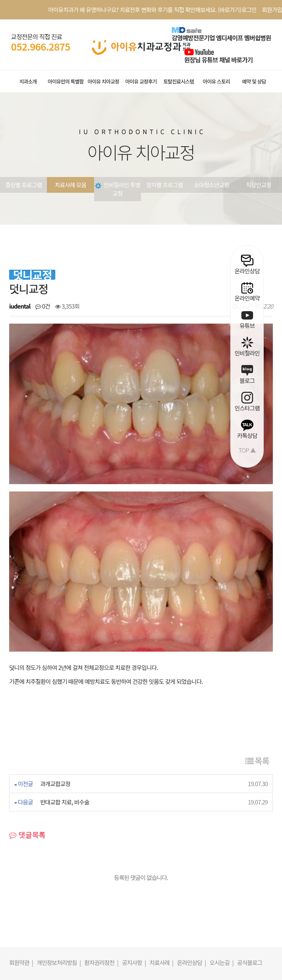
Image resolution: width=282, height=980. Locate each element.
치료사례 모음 (71, 185)
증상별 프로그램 (23, 185)
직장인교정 (259, 185)
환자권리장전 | (101, 864)
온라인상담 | (191, 864)
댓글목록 (27, 736)
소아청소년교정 (211, 185)
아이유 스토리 (216, 81)
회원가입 (272, 10)
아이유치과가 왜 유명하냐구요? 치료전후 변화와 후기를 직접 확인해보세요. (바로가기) (145, 10)
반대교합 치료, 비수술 (65, 703)
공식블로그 (250, 864)
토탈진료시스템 (179, 81)
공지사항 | (134, 864)
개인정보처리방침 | (59, 864)
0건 (42, 306)
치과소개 (28, 81)
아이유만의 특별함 (66, 81)
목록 (257, 662)
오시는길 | (221, 864)
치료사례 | (161, 864)
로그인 (249, 10)
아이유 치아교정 (103, 81)
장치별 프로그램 (164, 185)
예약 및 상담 (254, 81)
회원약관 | (21, 864)
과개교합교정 (55, 685)
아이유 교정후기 (141, 81)
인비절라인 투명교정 (118, 189)
